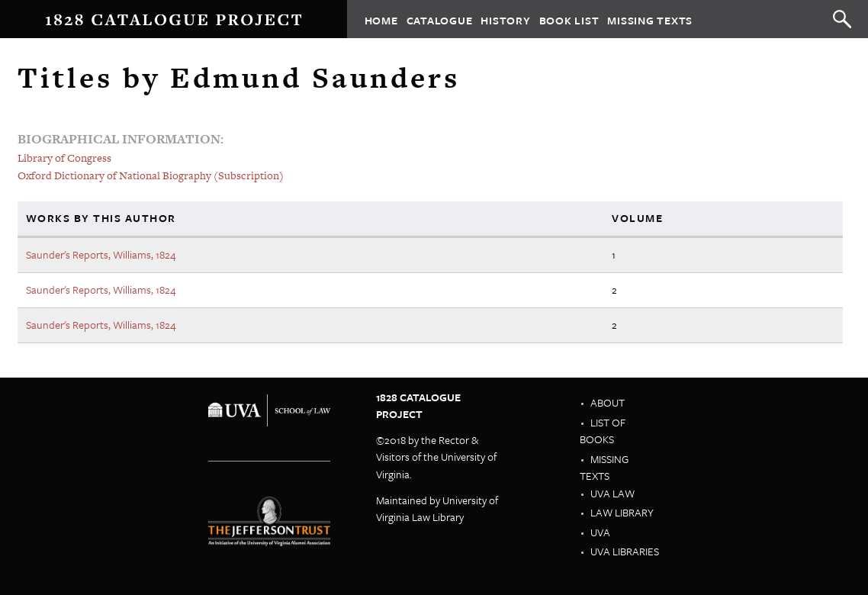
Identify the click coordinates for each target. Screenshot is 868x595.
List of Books (603, 431)
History (505, 19)
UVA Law (612, 493)
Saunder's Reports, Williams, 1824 (101, 254)
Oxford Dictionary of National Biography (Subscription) (151, 175)
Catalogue (440, 19)
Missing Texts (650, 19)
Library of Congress (64, 158)
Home (381, 19)
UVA (600, 532)
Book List (569, 19)
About (608, 402)
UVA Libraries (625, 551)
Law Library (622, 512)
